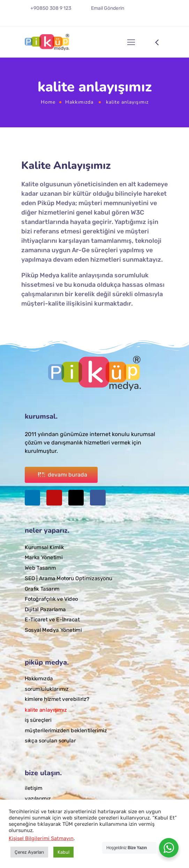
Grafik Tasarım (42, 589)
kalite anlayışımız (46, 710)
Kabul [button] (63, 852)
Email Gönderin (108, 8)
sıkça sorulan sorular (50, 741)
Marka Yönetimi (44, 558)
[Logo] (47, 42)
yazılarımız (38, 798)
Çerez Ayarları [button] (29, 852)
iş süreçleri (38, 720)
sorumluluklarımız (47, 689)
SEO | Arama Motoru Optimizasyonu (69, 578)
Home (48, 102)
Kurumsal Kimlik (44, 547)
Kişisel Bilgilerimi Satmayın (41, 838)
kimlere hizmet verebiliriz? (57, 699)
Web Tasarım (40, 568)
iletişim (33, 788)
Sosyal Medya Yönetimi (53, 630)
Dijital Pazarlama (45, 609)
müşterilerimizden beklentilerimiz (66, 731)
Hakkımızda (79, 102)
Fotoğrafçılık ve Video (51, 599)
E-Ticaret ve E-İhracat (52, 620)
